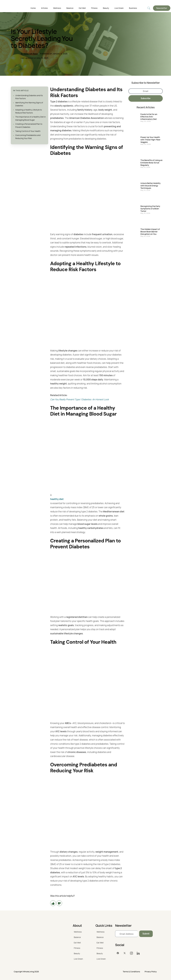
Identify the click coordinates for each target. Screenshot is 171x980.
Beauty (106, 8)
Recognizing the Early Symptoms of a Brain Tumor (150, 209)
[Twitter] (125, 953)
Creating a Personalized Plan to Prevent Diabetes (29, 125)
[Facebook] (118, 953)
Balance (70, 8)
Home (33, 8)
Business (133, 8)
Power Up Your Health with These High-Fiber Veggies (150, 140)
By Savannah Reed (29, 54)
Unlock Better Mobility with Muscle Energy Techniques (150, 186)
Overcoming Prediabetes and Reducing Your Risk (28, 137)
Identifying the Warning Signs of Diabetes (29, 104)
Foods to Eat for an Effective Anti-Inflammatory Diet (149, 117)
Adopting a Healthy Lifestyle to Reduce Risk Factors (29, 111)
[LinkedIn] (138, 953)
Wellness (57, 8)
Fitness (94, 8)
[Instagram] (131, 953)
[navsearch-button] (149, 8)
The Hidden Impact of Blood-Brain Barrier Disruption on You (150, 232)
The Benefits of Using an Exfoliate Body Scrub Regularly (151, 163)
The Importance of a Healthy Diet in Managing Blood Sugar (31, 118)
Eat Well (82, 8)
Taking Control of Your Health (28, 131)
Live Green (119, 8)
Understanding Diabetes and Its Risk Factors (29, 97)
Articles (44, 8)
